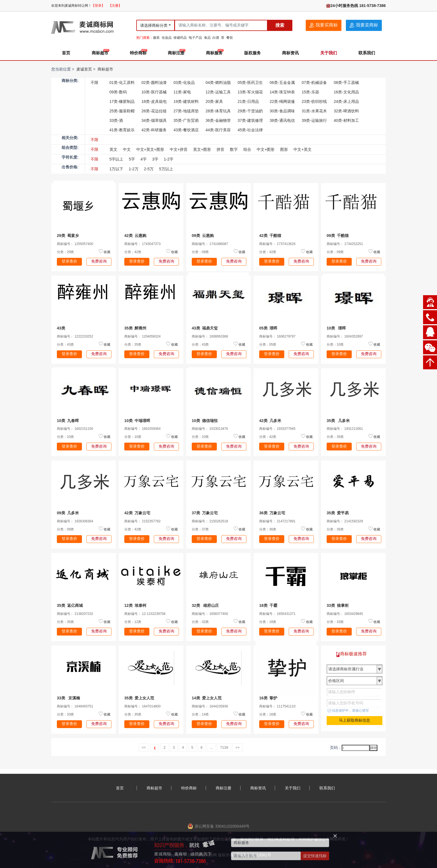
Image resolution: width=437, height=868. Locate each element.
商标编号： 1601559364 (142, 429)
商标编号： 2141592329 (345, 521)
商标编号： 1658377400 (210, 614)
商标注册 (176, 53)
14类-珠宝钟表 (282, 92)
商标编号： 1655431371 (277, 614)
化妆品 (167, 38)
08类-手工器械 (346, 83)
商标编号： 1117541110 (277, 706)
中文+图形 (266, 149)
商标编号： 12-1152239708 (145, 614)
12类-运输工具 (218, 92)
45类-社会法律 (250, 130)
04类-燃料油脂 (218, 83)
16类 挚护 (268, 698)
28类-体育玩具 (218, 111)
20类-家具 (214, 101)
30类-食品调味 (282, 111)
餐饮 (230, 38)
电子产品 (195, 38)
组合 (247, 149)
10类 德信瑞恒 (205, 421)
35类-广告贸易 (186, 120)
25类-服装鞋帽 (122, 111)
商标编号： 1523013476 (210, 429)
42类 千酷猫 (270, 236)
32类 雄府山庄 (205, 605)
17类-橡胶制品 (122, 101)
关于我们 (329, 53)
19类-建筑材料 (186, 101)
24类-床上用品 (346, 101)
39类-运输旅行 (314, 120)
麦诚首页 (84, 69)
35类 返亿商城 (70, 605)
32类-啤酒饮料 (346, 111)
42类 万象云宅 (137, 513)
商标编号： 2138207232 (75, 614)
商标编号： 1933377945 (277, 429)
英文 (113, 149)
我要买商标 (324, 25)
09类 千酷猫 (338, 236)
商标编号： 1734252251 (345, 244)
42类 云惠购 (135, 236)
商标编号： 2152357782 (142, 521)
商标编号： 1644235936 (210, 706)
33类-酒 (116, 120)
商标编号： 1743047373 (142, 244)
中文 (127, 149)
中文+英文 (302, 149)
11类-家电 (182, 92)
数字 (234, 149)
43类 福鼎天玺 (205, 328)
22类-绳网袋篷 (282, 101)
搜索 (280, 25)
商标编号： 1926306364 (75, 521)
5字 (132, 159)
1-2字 (169, 159)
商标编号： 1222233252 (75, 336)
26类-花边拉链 (154, 111)
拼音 (220, 149)
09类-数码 (118, 92)
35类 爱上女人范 (139, 698)
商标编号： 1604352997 (345, 336)
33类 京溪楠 (68, 698)
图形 (284, 149)
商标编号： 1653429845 (345, 614)
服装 (156, 38)
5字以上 (116, 159)
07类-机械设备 (314, 83)
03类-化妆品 (184, 83)
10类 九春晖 (68, 421)
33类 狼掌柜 (338, 605)
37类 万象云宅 (205, 513)
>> (238, 747)
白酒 (216, 38)
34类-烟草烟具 (154, 120)
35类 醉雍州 (135, 328)
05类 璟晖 (268, 328)
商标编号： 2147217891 (277, 521)
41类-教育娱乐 (122, 130)
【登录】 (98, 6)
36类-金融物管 (218, 120)
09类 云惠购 (203, 236)
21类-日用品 (248, 101)
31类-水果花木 (314, 111)
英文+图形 (202, 149)
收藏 (107, 252)
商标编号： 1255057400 (75, 244)
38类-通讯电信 (282, 120)
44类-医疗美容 (218, 130)
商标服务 (214, 53)
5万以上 (166, 169)
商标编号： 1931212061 (345, 429)
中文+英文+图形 (150, 149)
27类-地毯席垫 (186, 111)
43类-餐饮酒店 (186, 130)
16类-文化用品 (346, 92)
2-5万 (149, 169)
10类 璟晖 (336, 328)
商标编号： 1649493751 (75, 706)
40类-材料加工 (346, 120)
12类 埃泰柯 (135, 605)
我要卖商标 (364, 25)
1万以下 (116, 169)
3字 (155, 159)
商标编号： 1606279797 (277, 336)
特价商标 (138, 53)
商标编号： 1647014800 (142, 706)
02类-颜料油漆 (154, 83)
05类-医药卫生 (250, 83)
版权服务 (253, 53)
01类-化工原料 (122, 83)
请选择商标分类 (154, 25)
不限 (94, 83)
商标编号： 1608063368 (210, 336)
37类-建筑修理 (250, 120)
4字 (144, 159)
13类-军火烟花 (250, 92)
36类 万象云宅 (272, 513)
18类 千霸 (268, 605)
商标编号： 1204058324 (142, 336)
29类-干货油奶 (250, 111)
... (211, 747)
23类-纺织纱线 (314, 101)
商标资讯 (290, 53)
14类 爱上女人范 (207, 698)
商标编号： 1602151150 (75, 429)
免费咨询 (99, 261)
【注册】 (115, 6)
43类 (62, 328)
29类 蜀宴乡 (68, 236)
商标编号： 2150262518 (210, 521)
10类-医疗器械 (154, 92)
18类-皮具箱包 (154, 101)
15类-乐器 (310, 92)
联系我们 (367, 53)
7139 (224, 747)
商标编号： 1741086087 (210, 244)
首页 (66, 53)
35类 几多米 (338, 421)
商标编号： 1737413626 (277, 244)
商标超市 (100, 53)
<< (144, 747)
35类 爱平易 (338, 513)
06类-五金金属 (282, 83)
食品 (207, 38)
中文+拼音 (179, 149)
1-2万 (133, 169)
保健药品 (180, 38)
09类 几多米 (68, 513)
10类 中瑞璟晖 (137, 421)
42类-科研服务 (154, 130)
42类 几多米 (270, 421)
